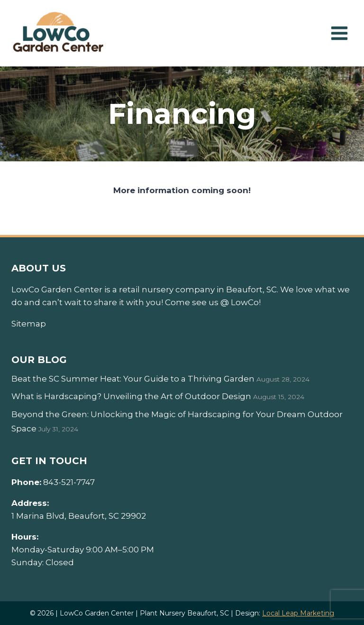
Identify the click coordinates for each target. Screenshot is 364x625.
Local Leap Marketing (298, 613)
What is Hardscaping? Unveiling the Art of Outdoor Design (131, 396)
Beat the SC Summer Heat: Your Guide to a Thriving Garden (133, 379)
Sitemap (29, 324)
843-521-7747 (69, 482)
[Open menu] (339, 33)
